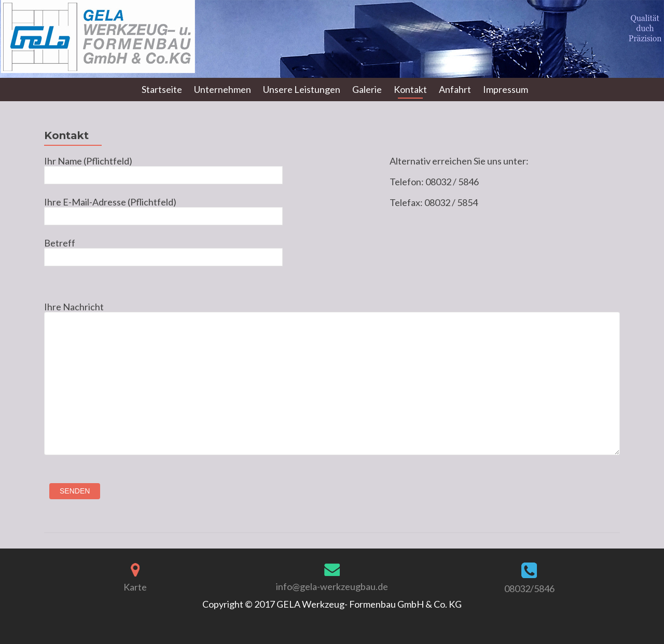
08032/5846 (529, 588)
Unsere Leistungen (302, 89)
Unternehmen (223, 89)
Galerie (367, 89)
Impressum (506, 89)
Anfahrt (455, 89)
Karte (135, 587)
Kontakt (410, 89)
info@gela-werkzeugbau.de (332, 586)
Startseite (162, 89)
